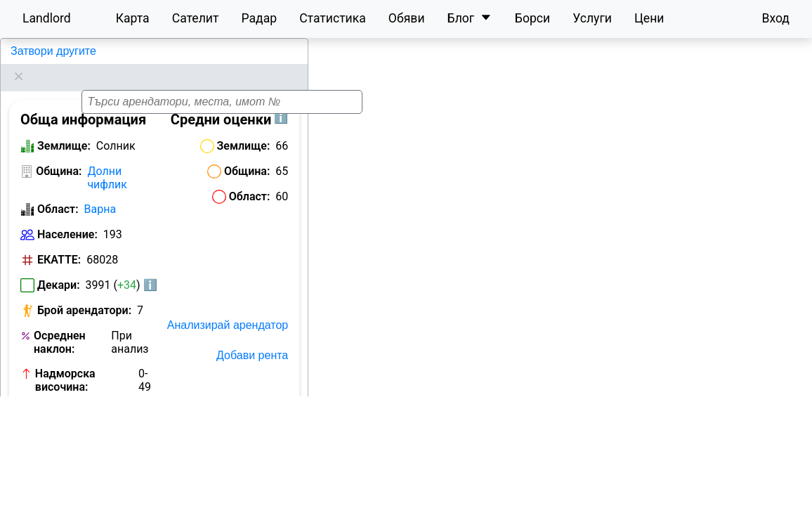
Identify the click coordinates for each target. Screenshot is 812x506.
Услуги (592, 18)
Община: (59, 154)
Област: (58, 192)
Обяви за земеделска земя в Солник (77, 439)
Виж (144, 395)
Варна (100, 192)
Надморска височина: (65, 363)
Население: (67, 217)
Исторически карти (238, 445)
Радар (259, 18)
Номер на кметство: (62, 401)
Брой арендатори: (84, 293)
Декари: (59, 267)
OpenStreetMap (739, 492)
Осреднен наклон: (60, 325)
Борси (532, 18)
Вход (775, 18)
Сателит (196, 18)
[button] (584, 266)
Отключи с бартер (241, 385)
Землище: (64, 128)
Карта (133, 18)
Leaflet (681, 492)
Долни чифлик (107, 160)
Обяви (407, 18)
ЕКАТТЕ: (59, 242)
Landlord (47, 18)
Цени (649, 18)
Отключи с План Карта (228, 415)
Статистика (333, 18)
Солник (28, 51)
